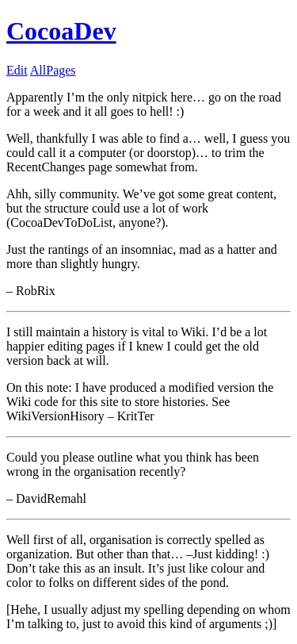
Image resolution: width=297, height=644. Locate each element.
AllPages (53, 70)
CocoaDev (61, 31)
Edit (17, 70)
